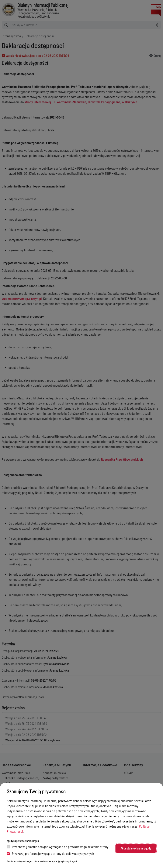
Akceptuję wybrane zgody (136, 848)
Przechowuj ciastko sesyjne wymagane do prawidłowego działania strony (58, 847)
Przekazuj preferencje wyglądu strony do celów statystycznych (50, 853)
